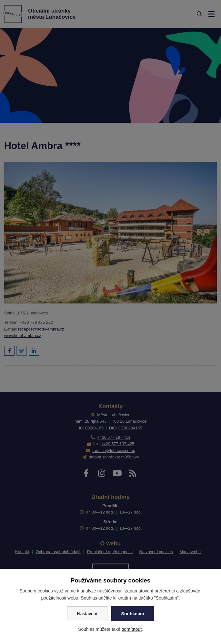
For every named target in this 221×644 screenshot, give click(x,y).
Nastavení (87, 614)
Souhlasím (133, 614)
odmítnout (132, 629)
